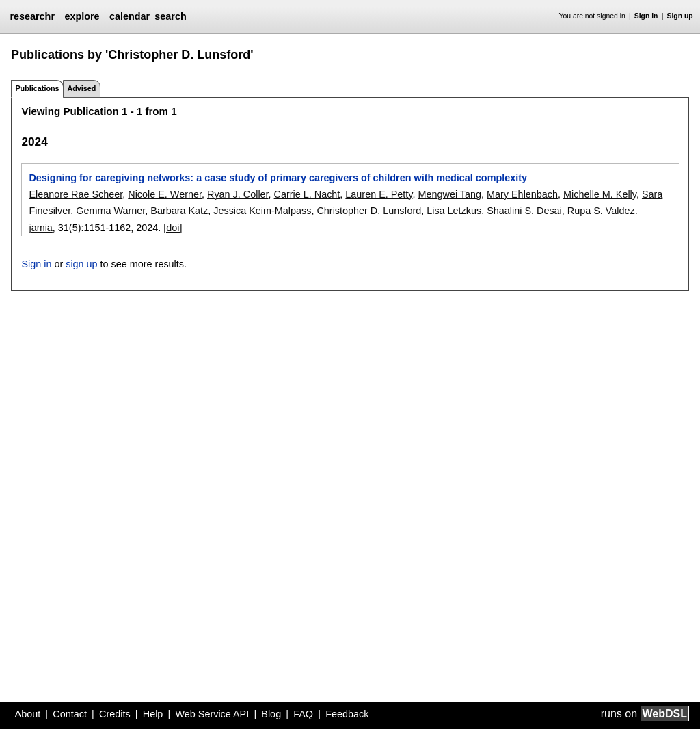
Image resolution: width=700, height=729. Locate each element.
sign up (81, 264)
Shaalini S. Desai (524, 211)
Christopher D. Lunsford (369, 211)
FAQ (303, 714)
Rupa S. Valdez (601, 211)
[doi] (173, 228)
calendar (130, 16)
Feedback (347, 714)
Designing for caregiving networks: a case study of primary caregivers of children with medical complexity (278, 178)
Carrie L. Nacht (307, 194)
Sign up (680, 16)
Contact (70, 714)
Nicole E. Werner (165, 194)
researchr (32, 16)
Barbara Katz (179, 211)
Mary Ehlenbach (522, 194)
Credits (115, 714)
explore (82, 16)
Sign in (646, 16)
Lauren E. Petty (379, 194)
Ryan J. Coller (238, 194)
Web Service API (212, 714)
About (28, 714)
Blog (271, 714)
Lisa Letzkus (454, 211)
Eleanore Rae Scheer (76, 194)
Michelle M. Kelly (600, 194)
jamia (40, 228)
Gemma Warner (110, 211)
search (170, 16)
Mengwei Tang (450, 194)
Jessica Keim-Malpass (262, 211)
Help (153, 714)
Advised (81, 88)
